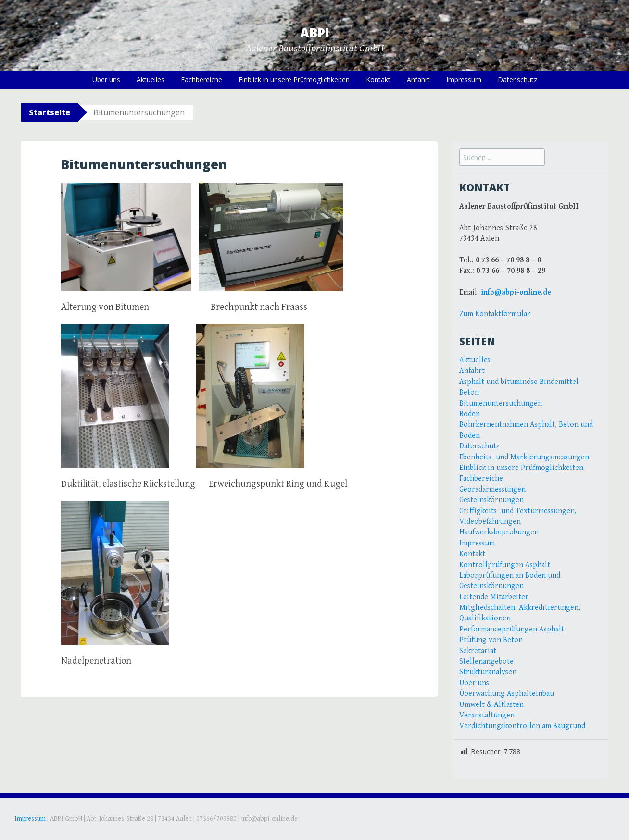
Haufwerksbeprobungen (499, 532)
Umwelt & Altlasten (491, 705)
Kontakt (378, 80)
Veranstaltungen (487, 715)
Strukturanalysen (488, 672)
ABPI (315, 33)
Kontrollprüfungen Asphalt (505, 565)
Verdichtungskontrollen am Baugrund (522, 726)
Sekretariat (478, 651)
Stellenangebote (486, 661)
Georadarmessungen (492, 489)
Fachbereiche (201, 80)
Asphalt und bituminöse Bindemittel (519, 382)
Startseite (50, 112)
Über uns (106, 80)
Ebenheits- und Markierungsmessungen (524, 457)
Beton (469, 392)
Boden (470, 414)
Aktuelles (151, 80)
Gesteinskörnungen (491, 500)
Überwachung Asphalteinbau (507, 694)
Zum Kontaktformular (495, 314)
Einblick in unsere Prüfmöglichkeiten (294, 80)
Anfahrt (418, 80)
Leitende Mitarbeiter (494, 597)
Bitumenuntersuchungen (501, 403)
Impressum (464, 80)
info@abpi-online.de (516, 292)
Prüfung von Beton (491, 640)
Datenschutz (517, 80)
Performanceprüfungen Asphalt (512, 629)
